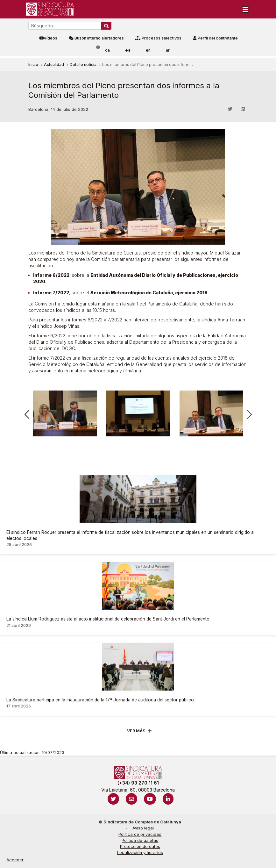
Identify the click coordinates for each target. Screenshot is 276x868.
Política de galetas (140, 840)
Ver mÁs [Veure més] (136, 731)
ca (107, 50)
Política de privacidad (140, 834)
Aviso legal (143, 828)
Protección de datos (140, 846)
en (148, 50)
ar (168, 50)
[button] (27, 414)
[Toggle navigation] (245, 9)
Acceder (15, 860)
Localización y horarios (140, 853)
